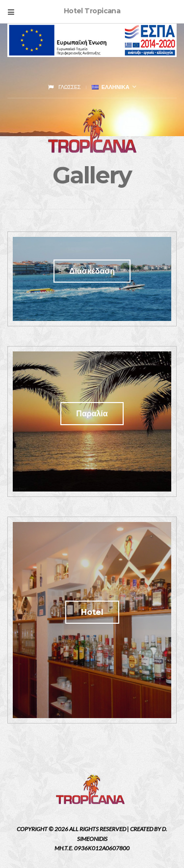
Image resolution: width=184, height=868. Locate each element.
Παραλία (92, 414)
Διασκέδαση (92, 271)
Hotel (92, 612)
